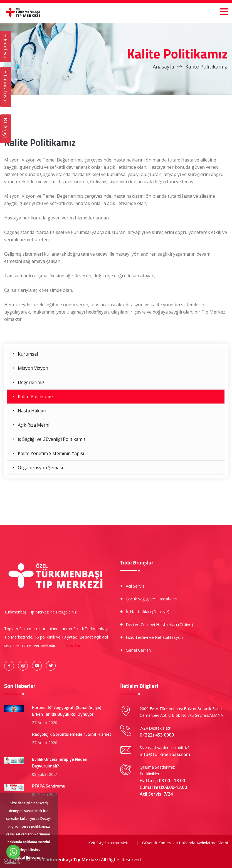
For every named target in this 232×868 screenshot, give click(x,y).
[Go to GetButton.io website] (13, 862)
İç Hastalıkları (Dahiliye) (148, 612)
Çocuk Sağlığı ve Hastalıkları (151, 599)
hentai (74, 645)
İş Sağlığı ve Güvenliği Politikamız (52, 439)
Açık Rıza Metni (34, 425)
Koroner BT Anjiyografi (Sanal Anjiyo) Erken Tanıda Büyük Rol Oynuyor (67, 711)
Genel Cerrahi (139, 650)
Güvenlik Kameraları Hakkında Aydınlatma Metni (185, 843)
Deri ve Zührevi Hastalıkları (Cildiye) (159, 624)
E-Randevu (6, 46)
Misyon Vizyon (33, 368)
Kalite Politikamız (36, 397)
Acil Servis (135, 586)
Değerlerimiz (31, 382)
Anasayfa (163, 67)
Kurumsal (28, 354)
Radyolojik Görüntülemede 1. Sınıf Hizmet (71, 734)
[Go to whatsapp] (13, 852)
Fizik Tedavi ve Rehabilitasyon (154, 637)
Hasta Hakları (32, 411)
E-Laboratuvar (6, 87)
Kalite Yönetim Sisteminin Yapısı (51, 453)
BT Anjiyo (6, 129)
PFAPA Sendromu (49, 786)
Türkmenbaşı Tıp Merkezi (72, 860)
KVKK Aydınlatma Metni (109, 843)
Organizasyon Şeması (40, 468)
